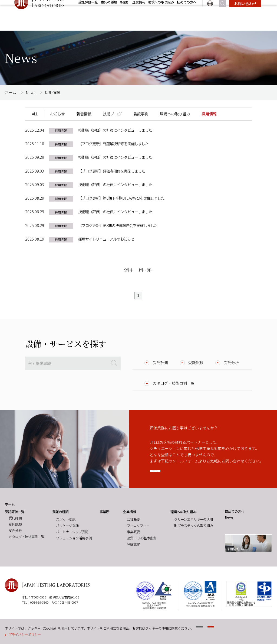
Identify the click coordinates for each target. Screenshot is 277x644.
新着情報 (84, 114)
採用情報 (254, 7)
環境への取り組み (161, 15)
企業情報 (139, 15)
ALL (35, 114)
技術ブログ (112, 114)
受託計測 (160, 363)
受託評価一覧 (88, 15)
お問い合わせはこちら (185, 473)
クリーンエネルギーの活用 (194, 519)
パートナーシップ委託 (72, 532)
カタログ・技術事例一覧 (174, 383)
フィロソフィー (138, 526)
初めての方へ (187, 15)
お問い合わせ (245, 17)
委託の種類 (109, 15)
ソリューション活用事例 (74, 538)
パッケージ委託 (67, 526)
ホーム (11, 92)
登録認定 (133, 544)
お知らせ (57, 114)
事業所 (124, 15)
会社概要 (133, 519)
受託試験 (196, 363)
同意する (248, 630)
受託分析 (231, 363)
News (235, 7)
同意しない (212, 630)
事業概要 (133, 532)
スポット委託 (66, 519)
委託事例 (141, 114)
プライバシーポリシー (25, 635)
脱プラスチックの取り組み (194, 526)
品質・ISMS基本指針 (142, 538)
